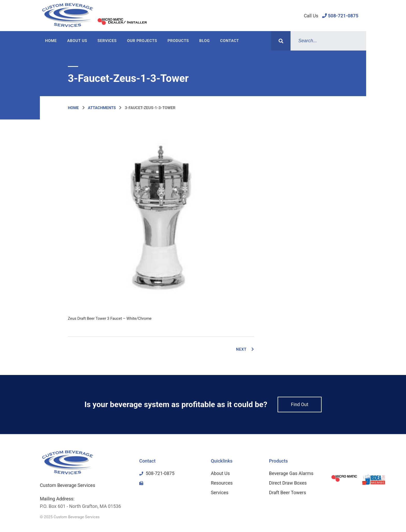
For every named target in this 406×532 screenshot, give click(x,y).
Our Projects (142, 41)
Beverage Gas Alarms (291, 473)
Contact (230, 41)
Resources (222, 483)
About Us (77, 41)
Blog (205, 41)
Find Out (300, 404)
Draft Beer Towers (288, 492)
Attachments (102, 108)
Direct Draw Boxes (288, 483)
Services (107, 41)
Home (51, 41)
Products (178, 41)
